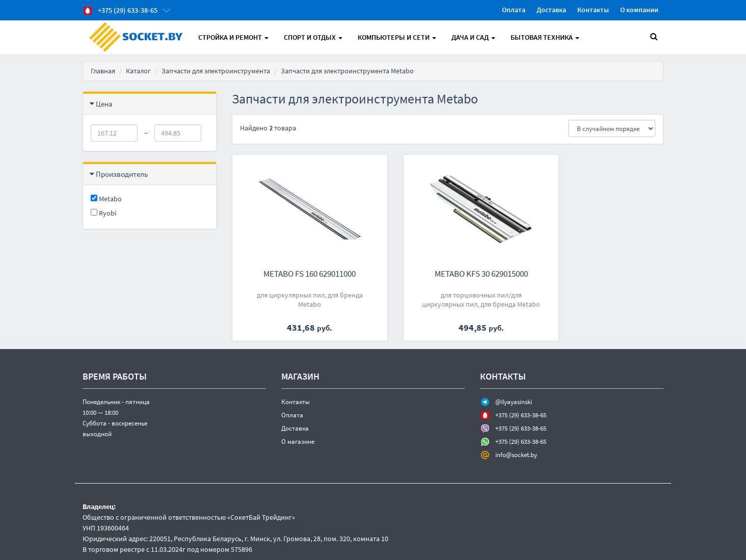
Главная (103, 71)
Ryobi (103, 213)
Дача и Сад (473, 37)
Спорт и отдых (313, 37)
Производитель (122, 174)
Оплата (514, 10)
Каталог (138, 71)
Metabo (106, 199)
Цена (104, 104)
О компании (639, 10)
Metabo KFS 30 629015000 (448, 274)
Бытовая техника (545, 37)
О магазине (298, 442)
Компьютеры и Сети (397, 37)
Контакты (593, 10)
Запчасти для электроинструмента (216, 71)
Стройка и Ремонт (233, 37)
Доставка (551, 10)
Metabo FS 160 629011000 (298, 274)
